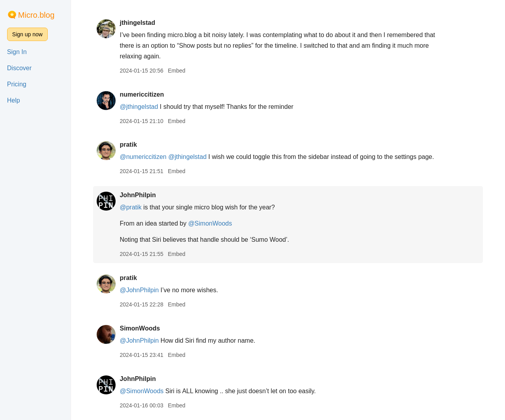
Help (14, 100)
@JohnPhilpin (139, 290)
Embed (176, 71)
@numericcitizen (143, 157)
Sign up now (27, 34)
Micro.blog (36, 15)
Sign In (17, 52)
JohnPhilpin (138, 195)
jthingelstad (137, 23)
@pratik (130, 207)
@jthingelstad (139, 107)
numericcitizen (142, 94)
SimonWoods (140, 328)
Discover (19, 68)
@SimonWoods (210, 223)
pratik (128, 145)
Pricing (17, 84)
